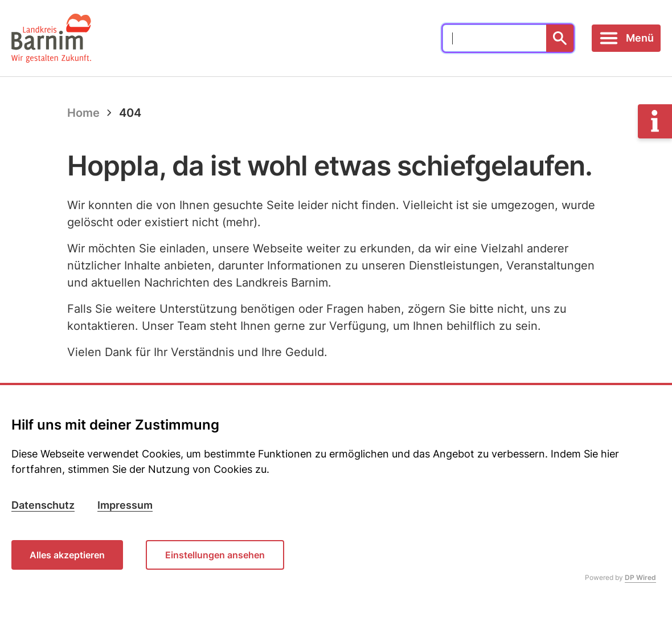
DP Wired (640, 577)
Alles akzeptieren (67, 555)
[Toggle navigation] (626, 38)
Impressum (125, 505)
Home (83, 113)
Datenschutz (43, 505)
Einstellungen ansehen (215, 555)
